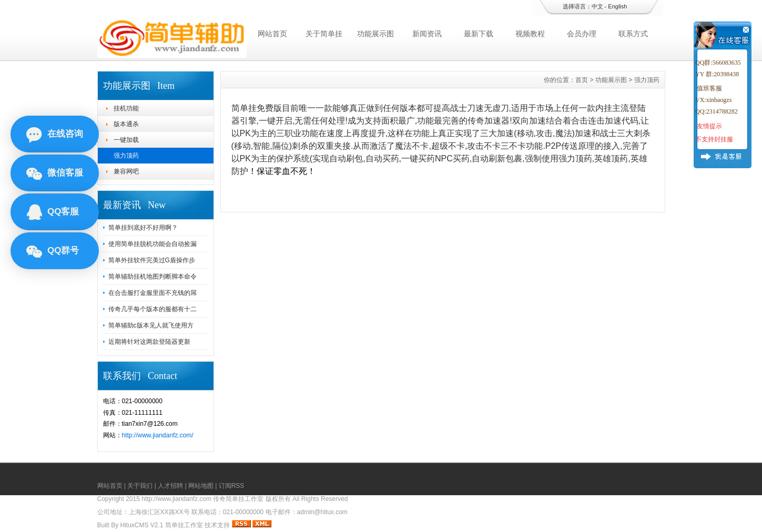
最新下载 (479, 34)
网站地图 (201, 486)
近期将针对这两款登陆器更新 (149, 342)
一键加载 (126, 140)
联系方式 (633, 34)
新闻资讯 (427, 34)
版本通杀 (126, 124)
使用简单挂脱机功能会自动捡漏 (153, 244)
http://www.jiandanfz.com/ (158, 435)
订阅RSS (232, 486)
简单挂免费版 (257, 108)
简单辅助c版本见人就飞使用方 (151, 325)
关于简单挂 (324, 34)
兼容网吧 (126, 171)
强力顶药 (126, 156)
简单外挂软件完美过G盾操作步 (152, 260)
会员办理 (582, 34)
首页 (582, 80)
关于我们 (140, 486)
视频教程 (530, 34)
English (617, 6)
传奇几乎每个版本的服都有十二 (153, 309)
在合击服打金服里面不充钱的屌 (153, 293)
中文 (597, 6)
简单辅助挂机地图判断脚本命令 (153, 277)
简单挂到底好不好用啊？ (143, 228)
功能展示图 (375, 34)
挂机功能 (126, 108)
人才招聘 (170, 486)
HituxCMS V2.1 (142, 525)
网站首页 (272, 34)
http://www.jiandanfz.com (176, 499)
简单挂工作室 (184, 525)
